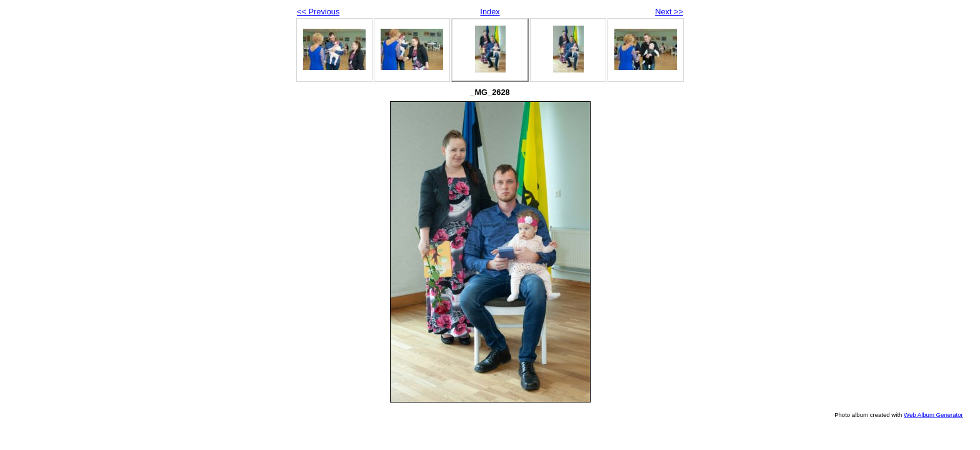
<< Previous (318, 12)
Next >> (669, 12)
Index (490, 12)
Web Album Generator (933, 415)
